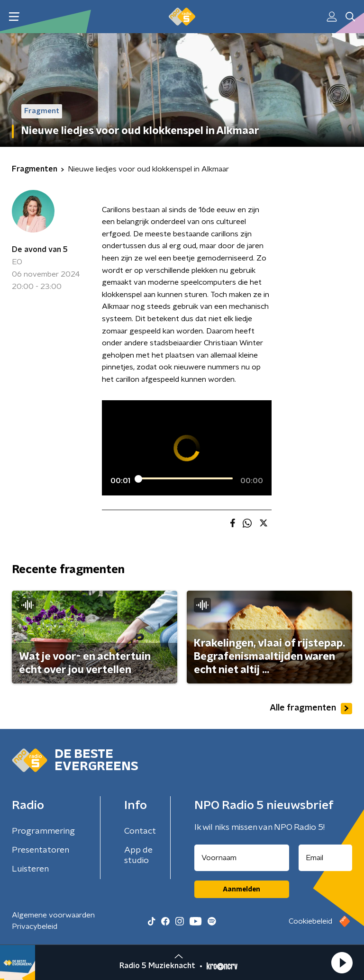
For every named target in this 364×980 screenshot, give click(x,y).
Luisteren (30, 869)
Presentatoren (41, 850)
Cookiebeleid (310, 921)
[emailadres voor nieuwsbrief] (326, 858)
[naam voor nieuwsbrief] (242, 858)
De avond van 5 (40, 250)
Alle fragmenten (311, 709)
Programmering (43, 831)
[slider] (185, 478)
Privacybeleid (35, 926)
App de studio (138, 855)
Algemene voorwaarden (53, 915)
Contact (140, 831)
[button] (342, 962)
